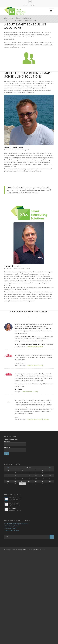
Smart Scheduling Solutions (19, 550)
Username (7, 441)
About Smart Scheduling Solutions (18, 18)
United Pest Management (35, 347)
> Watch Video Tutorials (12, 530)
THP (44, 550)
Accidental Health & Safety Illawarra (38, 419)
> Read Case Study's (11, 528)
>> (50, 467)
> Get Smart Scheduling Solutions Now (16, 524)
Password (7, 447)
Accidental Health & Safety (35, 365)
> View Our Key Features (12, 526)
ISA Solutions (38, 550)
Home (14, 20)
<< (8, 467)
